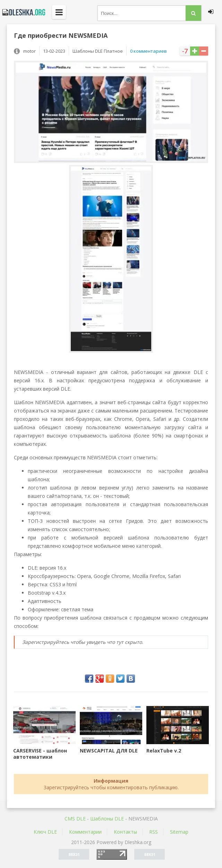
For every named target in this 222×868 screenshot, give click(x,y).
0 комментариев (148, 51)
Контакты (125, 832)
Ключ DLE (45, 832)
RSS (153, 832)
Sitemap (179, 832)
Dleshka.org (23, 12)
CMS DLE (75, 819)
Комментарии (85, 832)
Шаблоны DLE (107, 819)
